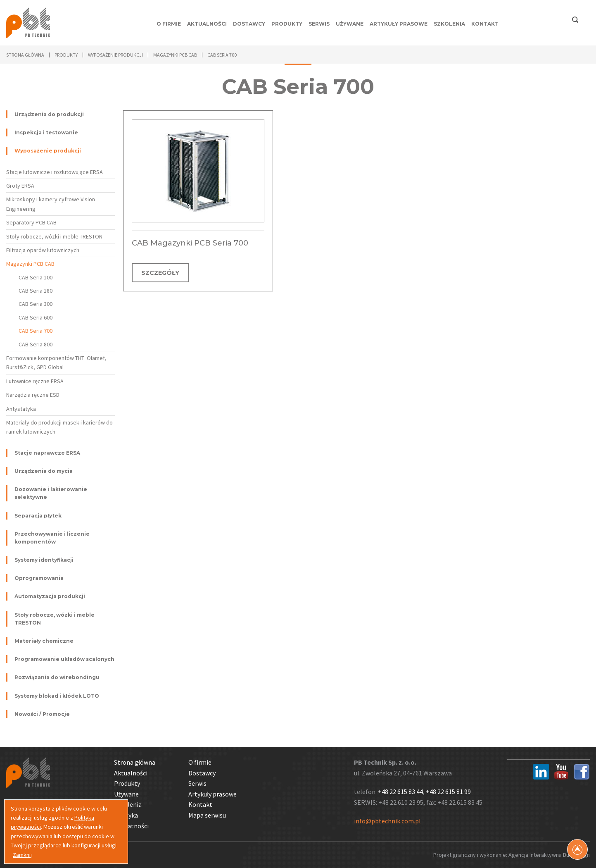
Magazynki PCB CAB (30, 264)
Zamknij (22, 855)
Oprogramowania (39, 578)
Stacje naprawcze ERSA (47, 453)
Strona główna (25, 55)
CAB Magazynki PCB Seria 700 (190, 243)
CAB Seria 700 (36, 331)
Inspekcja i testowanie (46, 132)
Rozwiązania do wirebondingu (57, 677)
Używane (350, 24)
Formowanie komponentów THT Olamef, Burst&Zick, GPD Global (56, 362)
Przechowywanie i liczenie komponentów (52, 538)
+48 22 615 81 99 (448, 792)
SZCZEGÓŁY (161, 273)
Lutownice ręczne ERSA (35, 381)
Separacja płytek (38, 516)
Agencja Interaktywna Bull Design (549, 855)
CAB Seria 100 (36, 277)
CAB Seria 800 (36, 344)
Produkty (287, 24)
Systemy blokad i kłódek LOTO (57, 696)
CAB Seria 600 (36, 317)
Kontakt (485, 24)
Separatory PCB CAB (31, 222)
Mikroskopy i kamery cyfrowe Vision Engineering (51, 204)
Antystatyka (21, 409)
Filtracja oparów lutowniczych (43, 250)
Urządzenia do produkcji (49, 114)
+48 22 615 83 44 (400, 792)
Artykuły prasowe (399, 24)
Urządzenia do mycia (44, 471)
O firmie (169, 24)
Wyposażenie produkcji (48, 151)
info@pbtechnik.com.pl (387, 821)
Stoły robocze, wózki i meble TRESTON (54, 236)
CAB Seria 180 (36, 291)
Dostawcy (249, 24)
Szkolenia (449, 24)
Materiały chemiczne (44, 641)
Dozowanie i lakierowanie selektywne (51, 493)
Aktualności (207, 24)
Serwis (319, 24)
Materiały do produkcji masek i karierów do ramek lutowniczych (59, 427)
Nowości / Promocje (42, 714)
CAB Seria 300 (36, 304)
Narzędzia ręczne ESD (33, 395)
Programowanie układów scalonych (64, 659)
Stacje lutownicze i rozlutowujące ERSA (55, 172)
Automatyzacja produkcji (50, 596)
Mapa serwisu (207, 815)
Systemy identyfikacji (44, 560)
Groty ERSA (20, 186)
